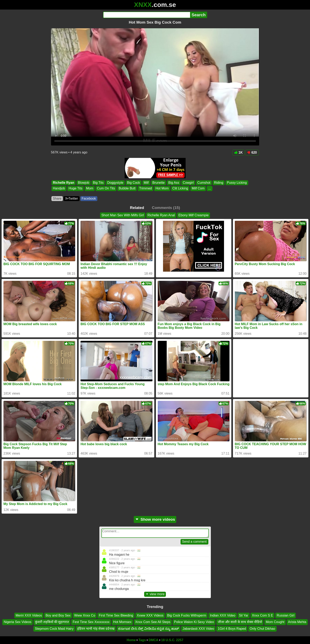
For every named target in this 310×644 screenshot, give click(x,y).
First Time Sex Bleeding (116, 615)
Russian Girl (286, 615)
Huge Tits (75, 189)
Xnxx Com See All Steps (153, 622)
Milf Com (198, 189)
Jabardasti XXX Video (198, 629)
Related (137, 208)
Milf (146, 183)
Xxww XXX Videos (150, 615)
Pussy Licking (237, 183)
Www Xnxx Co (85, 615)
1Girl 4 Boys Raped (232, 629)
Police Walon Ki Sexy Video (194, 622)
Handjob (59, 189)
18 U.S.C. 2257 (172, 640)
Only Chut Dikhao (262, 629)
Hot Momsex (122, 622)
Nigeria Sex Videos (17, 622)
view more (155, 594)
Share (57, 198)
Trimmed (145, 189)
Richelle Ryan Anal (161, 215)
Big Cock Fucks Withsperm (187, 615)
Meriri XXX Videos (29, 615)
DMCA (153, 640)
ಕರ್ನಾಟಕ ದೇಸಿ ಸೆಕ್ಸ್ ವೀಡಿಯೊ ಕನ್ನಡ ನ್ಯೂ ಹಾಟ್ (148, 629)
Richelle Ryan (64, 183)
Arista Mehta (297, 622)
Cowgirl (188, 183)
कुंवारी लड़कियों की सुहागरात (52, 622)
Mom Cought (275, 622)
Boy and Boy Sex (58, 615)
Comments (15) (166, 208)
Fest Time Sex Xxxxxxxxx (91, 622)
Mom (90, 189)
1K (238, 153)
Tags (142, 640)
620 (252, 153)
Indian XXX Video (222, 615)
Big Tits (98, 183)
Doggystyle (115, 183)
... (209, 189)
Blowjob (83, 183)
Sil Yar (244, 615)
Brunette (158, 183)
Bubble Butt (127, 189)
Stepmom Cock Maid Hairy (54, 629)
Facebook (89, 198)
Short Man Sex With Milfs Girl (123, 215)
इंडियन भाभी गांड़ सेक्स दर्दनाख (96, 629)
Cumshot (204, 183)
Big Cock (133, 183)
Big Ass (174, 183)
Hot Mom (162, 189)
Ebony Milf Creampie (194, 215)
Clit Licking (180, 189)
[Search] (147, 15)
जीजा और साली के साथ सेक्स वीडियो (240, 622)
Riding (218, 183)
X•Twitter (71, 198)
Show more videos (155, 519)
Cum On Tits (106, 189)
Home (131, 640)
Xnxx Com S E (262, 615)
